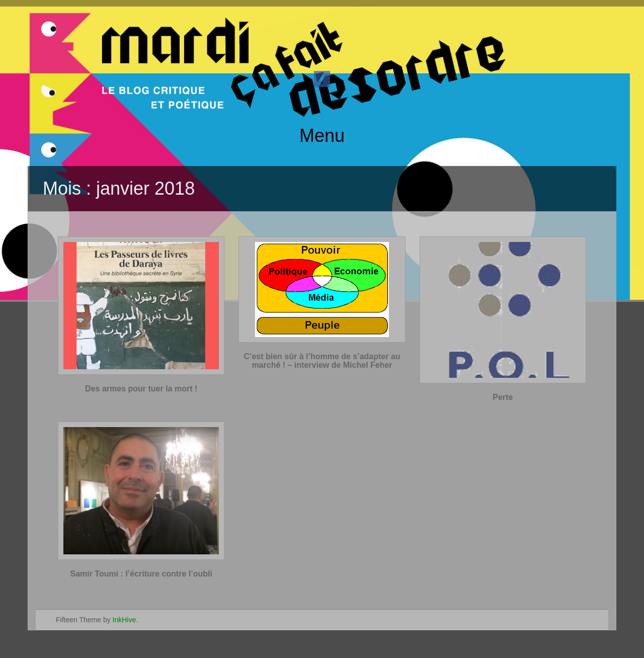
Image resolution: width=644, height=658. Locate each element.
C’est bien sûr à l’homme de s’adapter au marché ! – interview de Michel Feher (322, 361)
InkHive (125, 620)
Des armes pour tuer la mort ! (141, 389)
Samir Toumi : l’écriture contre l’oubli (141, 574)
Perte (503, 397)
